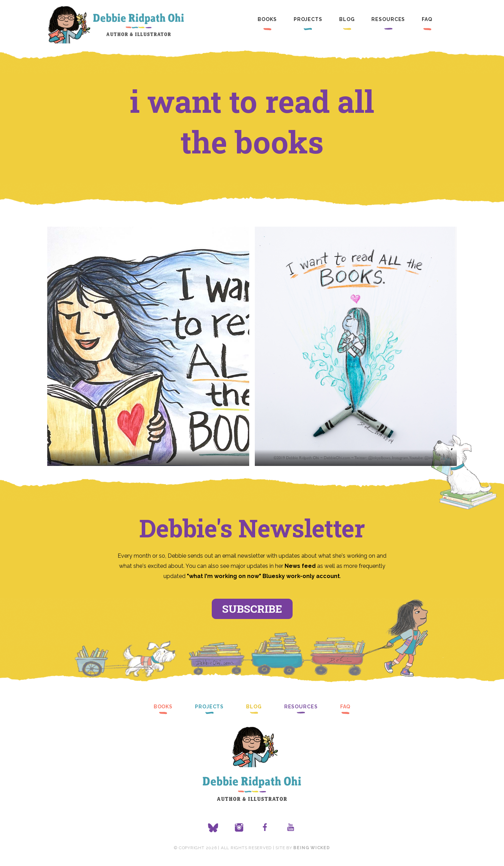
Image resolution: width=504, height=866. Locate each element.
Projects (308, 19)
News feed (300, 566)
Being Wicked (311, 848)
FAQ (427, 19)
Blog (347, 19)
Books (267, 19)
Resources (388, 19)
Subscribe (252, 609)
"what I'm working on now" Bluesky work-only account (263, 576)
